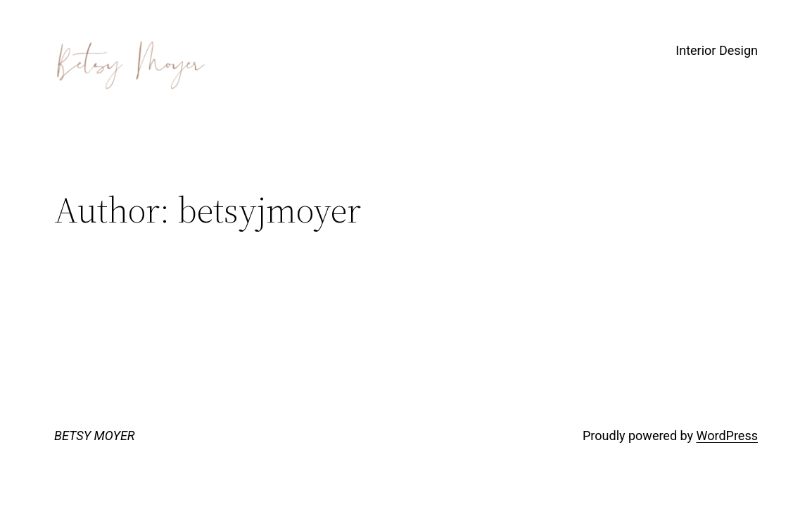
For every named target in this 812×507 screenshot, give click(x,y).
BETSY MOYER (95, 436)
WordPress (727, 436)
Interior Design (717, 50)
